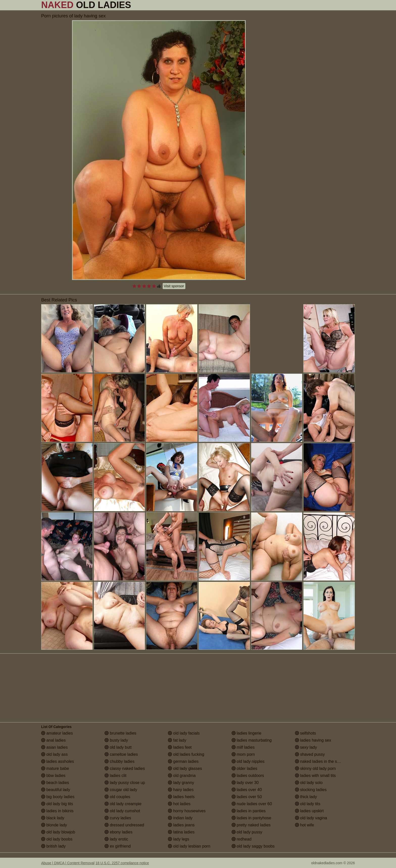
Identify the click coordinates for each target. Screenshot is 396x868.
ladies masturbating (252, 740)
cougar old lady (121, 790)
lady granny (181, 783)
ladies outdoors (248, 776)
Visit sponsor (174, 286)
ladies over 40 (247, 790)
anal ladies (53, 740)
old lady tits (308, 804)
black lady (53, 818)
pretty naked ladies (251, 825)
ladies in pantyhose (251, 818)
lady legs (179, 839)
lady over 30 (245, 783)
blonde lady (54, 825)
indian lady (180, 818)
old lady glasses (185, 768)
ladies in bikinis (57, 811)
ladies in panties (249, 811)
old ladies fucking (186, 754)
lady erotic (116, 839)
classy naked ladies (125, 768)
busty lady (116, 740)
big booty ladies (58, 797)
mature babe (55, 768)
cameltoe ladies (121, 754)
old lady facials (184, 733)
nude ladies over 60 (252, 804)
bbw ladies (53, 776)
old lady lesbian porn (189, 846)
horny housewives (187, 811)
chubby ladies (119, 761)
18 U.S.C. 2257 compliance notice (122, 863)
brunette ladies (120, 733)
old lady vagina (311, 818)
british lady (53, 846)
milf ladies (243, 747)
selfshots (306, 733)
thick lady (306, 797)
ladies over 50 (247, 797)
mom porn (243, 754)
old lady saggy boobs (253, 846)
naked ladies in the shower (321, 761)
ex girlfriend (118, 846)
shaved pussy (310, 754)
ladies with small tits (315, 776)
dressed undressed (124, 825)
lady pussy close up (125, 783)
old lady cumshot (122, 811)
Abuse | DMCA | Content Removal (68, 863)
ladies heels (181, 797)
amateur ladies (57, 733)
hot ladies (179, 804)
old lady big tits (57, 804)
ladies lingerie (246, 733)
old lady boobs (57, 839)
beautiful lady (56, 790)
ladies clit (115, 776)
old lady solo (309, 783)
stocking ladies (311, 790)
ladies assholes (58, 761)
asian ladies (54, 747)
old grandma (182, 776)
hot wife (305, 825)
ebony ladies (118, 832)
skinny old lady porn (315, 768)
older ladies (244, 768)
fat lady (177, 740)
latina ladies (181, 832)
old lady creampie (123, 804)
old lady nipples (248, 761)
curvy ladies (118, 818)
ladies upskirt (309, 811)
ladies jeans (181, 825)
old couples (117, 797)
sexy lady (306, 747)
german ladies (183, 761)
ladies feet (180, 747)
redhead (242, 839)
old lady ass (54, 754)
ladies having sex (313, 740)
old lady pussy (247, 832)
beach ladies (55, 783)
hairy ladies (181, 790)
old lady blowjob (58, 832)
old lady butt (118, 747)
